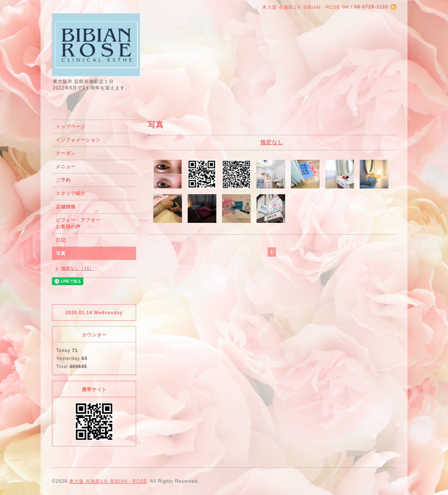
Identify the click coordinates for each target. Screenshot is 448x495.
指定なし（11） (78, 268)
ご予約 (63, 180)
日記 (61, 240)
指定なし (272, 142)
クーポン (66, 153)
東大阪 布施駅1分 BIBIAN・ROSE (108, 481)
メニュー (66, 167)
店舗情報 (66, 207)
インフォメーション (78, 140)
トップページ (71, 127)
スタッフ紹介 (71, 193)
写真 (61, 253)
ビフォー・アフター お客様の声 (93, 223)
